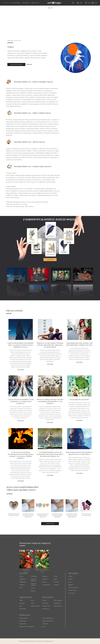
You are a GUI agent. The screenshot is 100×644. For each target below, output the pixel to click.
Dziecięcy (33, 591)
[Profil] (94, 3)
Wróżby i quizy (35, 3)
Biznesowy (45, 576)
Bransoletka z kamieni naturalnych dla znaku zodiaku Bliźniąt (72, 515)
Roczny (21, 587)
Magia (32, 603)
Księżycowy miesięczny (34, 584)
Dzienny (21, 576)
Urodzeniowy (34, 576)
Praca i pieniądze (58, 600)
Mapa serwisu (72, 593)
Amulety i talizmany (36, 606)
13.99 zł (26, 572)
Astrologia (22, 603)
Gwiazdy (44, 600)
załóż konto (50, 260)
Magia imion (45, 624)
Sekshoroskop (23, 624)
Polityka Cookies (72, 590)
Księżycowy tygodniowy (34, 580)
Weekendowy (23, 582)
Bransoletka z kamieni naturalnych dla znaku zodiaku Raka (57, 515)
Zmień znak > (29, 64)
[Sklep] (86, 3)
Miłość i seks (45, 603)
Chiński (56, 576)
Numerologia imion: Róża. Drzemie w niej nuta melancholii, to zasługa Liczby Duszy (79, 351)
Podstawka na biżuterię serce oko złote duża (14, 515)
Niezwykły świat (58, 606)
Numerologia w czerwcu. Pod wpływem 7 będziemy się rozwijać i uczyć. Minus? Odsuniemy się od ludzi (83, 279)
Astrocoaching (57, 603)
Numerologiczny (46, 585)
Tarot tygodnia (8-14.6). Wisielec (79, 406)
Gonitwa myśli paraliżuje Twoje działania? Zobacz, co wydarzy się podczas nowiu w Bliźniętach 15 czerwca (21, 352)
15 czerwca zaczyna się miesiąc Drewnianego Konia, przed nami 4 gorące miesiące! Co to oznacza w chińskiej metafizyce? (21, 462)
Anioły (32, 600)
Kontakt (70, 576)
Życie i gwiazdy (26, 3)
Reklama (71, 579)
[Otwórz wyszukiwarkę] (73, 3)
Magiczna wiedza (15, 3)
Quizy (44, 626)
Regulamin (71, 585)
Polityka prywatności (74, 587)
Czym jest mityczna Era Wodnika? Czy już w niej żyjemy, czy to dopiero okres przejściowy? (21, 407)
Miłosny (33, 588)
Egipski (55, 579)
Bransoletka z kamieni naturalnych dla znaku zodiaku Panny (28, 515)
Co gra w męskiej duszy (48, 618)
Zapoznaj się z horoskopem (16, 64)
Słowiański (56, 582)
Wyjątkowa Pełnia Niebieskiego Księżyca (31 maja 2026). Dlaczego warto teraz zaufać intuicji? (39, 296)
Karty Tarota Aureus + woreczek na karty (86, 515)
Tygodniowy (22, 579)
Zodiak (21, 600)
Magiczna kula (23, 621)
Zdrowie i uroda (46, 606)
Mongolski (56, 585)
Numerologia (22, 609)
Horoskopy (6, 3)
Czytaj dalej (21, 367)
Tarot (21, 606)
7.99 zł (42, 572)
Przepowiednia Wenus (48, 621)
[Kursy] (78, 3)
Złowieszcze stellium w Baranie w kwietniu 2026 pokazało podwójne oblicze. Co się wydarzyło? (50, 407)
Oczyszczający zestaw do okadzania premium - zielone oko (43, 515)
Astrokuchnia (45, 609)
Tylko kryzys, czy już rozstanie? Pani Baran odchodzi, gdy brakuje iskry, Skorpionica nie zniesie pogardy (50, 352)
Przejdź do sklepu (50, 524)
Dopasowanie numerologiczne (27, 626)
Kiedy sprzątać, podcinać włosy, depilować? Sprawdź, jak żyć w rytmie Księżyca (79, 461)
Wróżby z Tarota (23, 618)
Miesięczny (22, 585)
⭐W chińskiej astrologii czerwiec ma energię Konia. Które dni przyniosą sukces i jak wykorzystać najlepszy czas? (50, 461)
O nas (70, 582)
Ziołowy (44, 582)
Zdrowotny (45, 579)
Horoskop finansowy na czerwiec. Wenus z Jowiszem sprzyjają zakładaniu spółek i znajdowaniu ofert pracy (39, 279)
